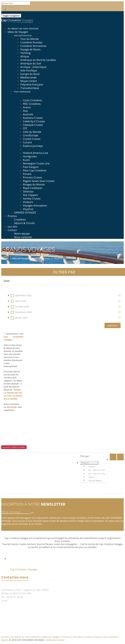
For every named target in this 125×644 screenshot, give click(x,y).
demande (12, 407)
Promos (12, 216)
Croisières (20, 220)
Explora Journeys (33, 146)
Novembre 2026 (66, 312)
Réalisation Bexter (56, 640)
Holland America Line (36, 153)
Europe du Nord (30, 74)
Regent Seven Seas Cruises (39, 181)
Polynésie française (32, 85)
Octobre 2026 (66, 307)
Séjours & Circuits (24, 223)
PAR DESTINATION (23, 36)
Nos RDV (78, 637)
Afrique (25, 56)
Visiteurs (28, 202)
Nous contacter (23, 237)
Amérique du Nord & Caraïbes (38, 60)
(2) (119, 301)
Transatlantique (30, 88)
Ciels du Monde (32, 132)
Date (7, 281)
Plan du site (101, 637)
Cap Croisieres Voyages (24, 569)
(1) (119, 318)
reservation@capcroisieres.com (27, 600)
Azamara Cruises (33, 118)
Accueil (5, 637)
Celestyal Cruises (33, 125)
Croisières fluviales (31, 42)
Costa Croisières (32, 100)
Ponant (27, 174)
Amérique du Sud (31, 63)
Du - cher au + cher (97, 470)
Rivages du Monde (34, 184)
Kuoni (26, 160)
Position (85, 463)
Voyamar (28, 209)
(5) (119, 295)
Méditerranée (28, 77)
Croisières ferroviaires (33, 46)
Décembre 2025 (66, 295)
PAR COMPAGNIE (22, 92)
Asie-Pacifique (29, 70)
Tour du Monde (30, 39)
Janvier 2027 (66, 318)
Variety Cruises (32, 199)
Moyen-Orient (29, 81)
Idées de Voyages (18, 32)
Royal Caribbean (33, 188)
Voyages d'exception (35, 206)
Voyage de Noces (30, 49)
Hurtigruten (30, 156)
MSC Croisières (32, 104)
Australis (28, 114)
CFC (25, 128)
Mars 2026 (66, 301)
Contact (12, 230)
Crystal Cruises (32, 139)
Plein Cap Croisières (35, 170)
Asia (25, 111)
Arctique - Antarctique (33, 67)
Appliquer (113, 325)
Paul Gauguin (31, 167)
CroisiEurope (31, 135)
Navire (91, 477)
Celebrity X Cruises (34, 121)
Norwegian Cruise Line (36, 163)
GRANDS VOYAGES (25, 213)
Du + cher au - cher (97, 474)
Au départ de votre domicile (26, 637)
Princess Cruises (33, 177)
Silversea (28, 191)
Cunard (27, 142)
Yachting (25, 53)
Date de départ (95, 481)
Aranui (27, 107)
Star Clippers (30, 195)
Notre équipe (22, 234)
